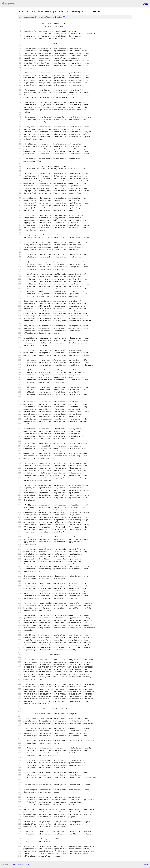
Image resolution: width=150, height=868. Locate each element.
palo (68, 11)
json (146, 864)
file (66, 17)
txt (140, 864)
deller (61, 11)
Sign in (145, 4)
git (55, 11)
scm (34, 11)
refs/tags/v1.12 (80, 11)
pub (28, 11)
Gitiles (14, 864)
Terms (27, 864)
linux (40, 11)
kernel (21, 11)
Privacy (21, 864)
